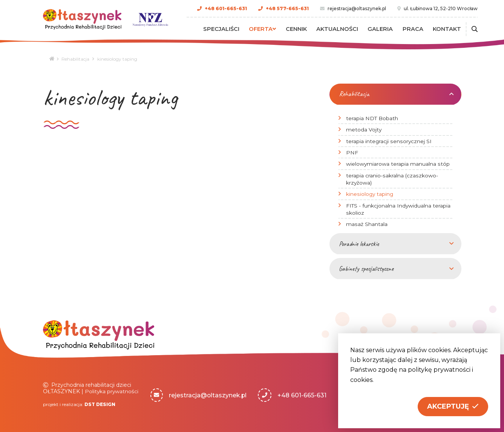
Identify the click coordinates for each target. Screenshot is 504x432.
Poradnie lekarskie (359, 243)
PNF (352, 152)
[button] (453, 407)
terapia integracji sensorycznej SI (389, 141)
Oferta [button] (268, 29)
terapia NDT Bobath (372, 118)
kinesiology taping (370, 194)
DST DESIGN (100, 404)
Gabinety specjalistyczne (366, 268)
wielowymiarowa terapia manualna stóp (398, 164)
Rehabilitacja (77, 59)
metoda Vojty (364, 129)
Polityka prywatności (112, 391)
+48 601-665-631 (227, 8)
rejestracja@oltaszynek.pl (358, 8)
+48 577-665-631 (288, 8)
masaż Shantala (367, 224)
